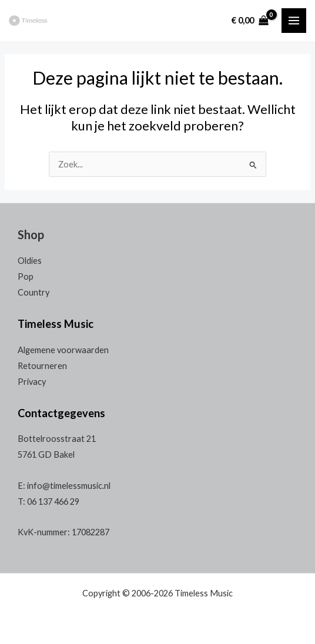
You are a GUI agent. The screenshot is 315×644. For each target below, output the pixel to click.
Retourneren (42, 366)
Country (33, 292)
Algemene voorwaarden (63, 350)
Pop (26, 276)
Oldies (30, 261)
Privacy (32, 382)
